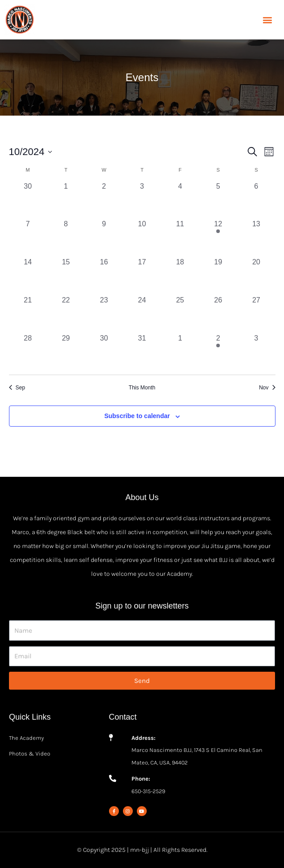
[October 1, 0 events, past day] (66, 200)
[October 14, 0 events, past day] (28, 276)
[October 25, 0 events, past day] (180, 314)
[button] (268, 20)
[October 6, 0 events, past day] (256, 200)
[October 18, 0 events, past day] (180, 276)
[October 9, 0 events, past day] (104, 238)
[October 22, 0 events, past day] (66, 314)
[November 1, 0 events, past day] (180, 352)
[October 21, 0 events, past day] (28, 314)
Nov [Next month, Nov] (267, 388)
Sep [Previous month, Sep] (17, 388)
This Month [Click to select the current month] (142, 388)
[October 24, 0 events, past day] (142, 314)
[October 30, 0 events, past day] (104, 352)
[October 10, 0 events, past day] (142, 238)
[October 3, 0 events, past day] (142, 200)
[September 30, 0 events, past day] (28, 200)
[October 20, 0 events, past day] (256, 276)
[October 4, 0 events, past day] (180, 200)
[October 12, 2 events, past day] (218, 238)
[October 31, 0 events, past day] (142, 352)
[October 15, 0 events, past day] (66, 276)
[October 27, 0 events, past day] (256, 314)
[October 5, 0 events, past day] (218, 200)
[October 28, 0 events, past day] (28, 352)
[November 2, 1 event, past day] (218, 352)
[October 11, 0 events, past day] (180, 238)
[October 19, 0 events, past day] (218, 276)
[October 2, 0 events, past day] (104, 200)
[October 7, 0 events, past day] (28, 238)
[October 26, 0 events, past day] (218, 314)
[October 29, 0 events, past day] (66, 352)
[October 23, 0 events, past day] (104, 314)
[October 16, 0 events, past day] (104, 276)
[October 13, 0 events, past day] (256, 238)
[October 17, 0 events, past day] (142, 276)
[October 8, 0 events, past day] (66, 238)
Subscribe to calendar (137, 416)
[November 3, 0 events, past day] (256, 352)
